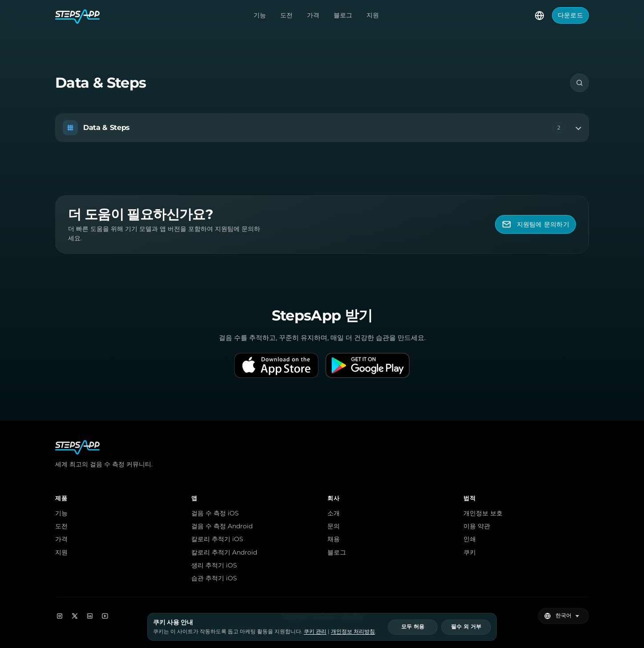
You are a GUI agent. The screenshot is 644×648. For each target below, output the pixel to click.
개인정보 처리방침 (353, 631)
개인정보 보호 (483, 513)
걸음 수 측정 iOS (215, 513)
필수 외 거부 (466, 627)
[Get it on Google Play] (368, 365)
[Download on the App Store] (276, 365)
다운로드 (570, 15)
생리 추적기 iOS (214, 565)
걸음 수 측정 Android (222, 526)
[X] (75, 616)
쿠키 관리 (315, 631)
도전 (286, 15)
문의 (334, 526)
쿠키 (470, 552)
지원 (373, 15)
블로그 (343, 15)
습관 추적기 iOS (214, 578)
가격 (313, 15)
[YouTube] (105, 616)
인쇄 (470, 539)
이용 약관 (477, 526)
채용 (334, 539)
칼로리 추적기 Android (224, 552)
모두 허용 (413, 627)
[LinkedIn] (90, 616)
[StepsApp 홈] (77, 16)
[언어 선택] (539, 16)
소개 (334, 513)
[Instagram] (60, 616)
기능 (260, 15)
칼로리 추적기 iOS (217, 539)
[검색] (580, 83)
